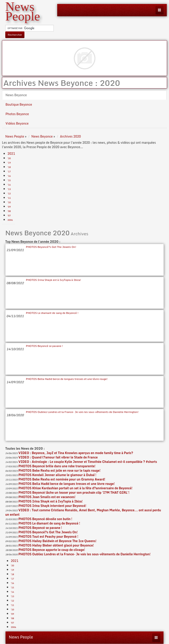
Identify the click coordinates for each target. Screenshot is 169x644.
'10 (9, 202)
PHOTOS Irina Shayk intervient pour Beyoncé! (52, 506)
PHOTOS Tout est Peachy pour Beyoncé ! (48, 536)
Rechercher (15, 35)
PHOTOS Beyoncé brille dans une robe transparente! (57, 466)
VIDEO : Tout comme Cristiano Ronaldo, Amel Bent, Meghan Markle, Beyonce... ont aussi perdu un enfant (83, 512)
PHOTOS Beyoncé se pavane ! (44, 346)
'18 (9, 167)
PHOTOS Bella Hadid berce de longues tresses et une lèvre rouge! (67, 379)
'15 (9, 180)
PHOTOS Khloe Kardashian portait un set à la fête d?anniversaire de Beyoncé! (75, 488)
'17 (9, 171)
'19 (9, 163)
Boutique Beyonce (19, 104)
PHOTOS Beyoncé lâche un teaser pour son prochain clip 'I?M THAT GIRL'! (74, 492)
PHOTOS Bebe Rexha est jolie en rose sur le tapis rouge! (60, 470)
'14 (9, 185)
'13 (9, 189)
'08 (9, 211)
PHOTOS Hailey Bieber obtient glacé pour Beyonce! (56, 545)
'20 (9, 158)
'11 (9, 198)
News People (21, 637)
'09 (9, 207)
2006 (10, 220)
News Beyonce (16, 95)
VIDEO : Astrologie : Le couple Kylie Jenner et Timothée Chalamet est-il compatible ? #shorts (88, 462)
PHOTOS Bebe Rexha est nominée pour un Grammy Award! (62, 479)
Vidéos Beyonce (17, 123)
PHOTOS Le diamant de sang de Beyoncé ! (52, 313)
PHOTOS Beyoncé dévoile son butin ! (45, 519)
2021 (11, 154)
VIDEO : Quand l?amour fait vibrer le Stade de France (58, 457)
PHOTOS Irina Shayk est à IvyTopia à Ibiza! (53, 280)
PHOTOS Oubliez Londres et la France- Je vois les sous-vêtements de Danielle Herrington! (82, 412)
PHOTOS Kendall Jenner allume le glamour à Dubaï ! (57, 475)
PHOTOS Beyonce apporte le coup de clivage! (52, 550)
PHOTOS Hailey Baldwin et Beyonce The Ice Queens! (57, 541)
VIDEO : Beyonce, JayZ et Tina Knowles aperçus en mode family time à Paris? (76, 453)
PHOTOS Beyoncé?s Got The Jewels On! (51, 247)
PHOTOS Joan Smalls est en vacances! (47, 497)
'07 (9, 215)
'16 (9, 176)
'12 (9, 193)
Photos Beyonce (17, 114)
